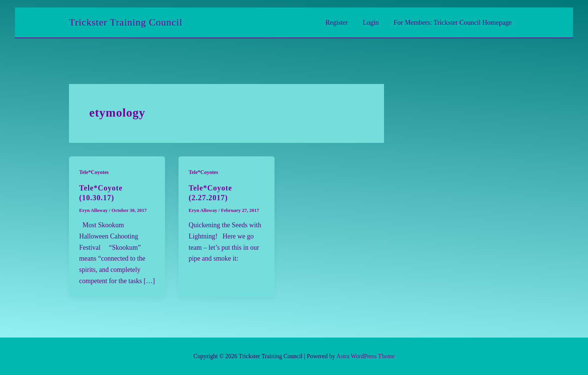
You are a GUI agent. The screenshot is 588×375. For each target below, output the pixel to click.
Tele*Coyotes (94, 172)
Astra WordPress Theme (365, 356)
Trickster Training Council (126, 22)
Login (373, 22)
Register (340, 22)
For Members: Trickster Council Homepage (453, 22)
